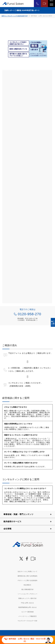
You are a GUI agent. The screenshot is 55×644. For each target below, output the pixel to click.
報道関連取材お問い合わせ (28, 607)
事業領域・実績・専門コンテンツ (18, 514)
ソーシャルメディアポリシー (27, 594)
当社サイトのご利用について (27, 572)
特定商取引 (27, 585)
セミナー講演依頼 (28, 612)
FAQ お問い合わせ (27, 603)
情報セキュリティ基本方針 (28, 598)
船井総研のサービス (12, 522)
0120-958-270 (29, 314)
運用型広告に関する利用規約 (27, 576)
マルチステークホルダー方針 (27, 621)
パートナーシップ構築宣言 (28, 616)
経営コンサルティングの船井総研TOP (15, 16)
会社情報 (8, 529)
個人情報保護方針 (28, 589)
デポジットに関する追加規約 (27, 580)
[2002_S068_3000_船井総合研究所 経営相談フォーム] (27, 187)
